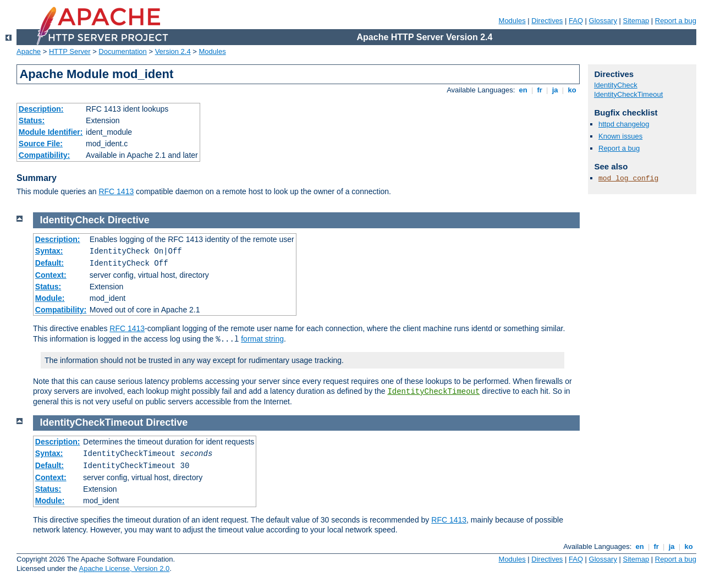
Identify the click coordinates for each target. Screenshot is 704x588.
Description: (41, 109)
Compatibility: (44, 155)
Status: (32, 120)
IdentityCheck (616, 85)
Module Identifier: (51, 132)
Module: (50, 298)
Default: (50, 263)
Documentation (122, 51)
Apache (29, 51)
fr (540, 90)
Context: (51, 275)
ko (572, 90)
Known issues (620, 136)
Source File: (41, 144)
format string (262, 339)
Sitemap (636, 21)
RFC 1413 (116, 191)
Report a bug (676, 21)
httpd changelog (624, 124)
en (523, 90)
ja (555, 90)
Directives (547, 21)
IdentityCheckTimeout (433, 392)
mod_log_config (628, 178)
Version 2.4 (173, 51)
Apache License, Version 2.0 (124, 568)
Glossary (603, 21)
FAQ (576, 21)
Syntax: (49, 251)
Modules (512, 21)
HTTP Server (70, 51)
